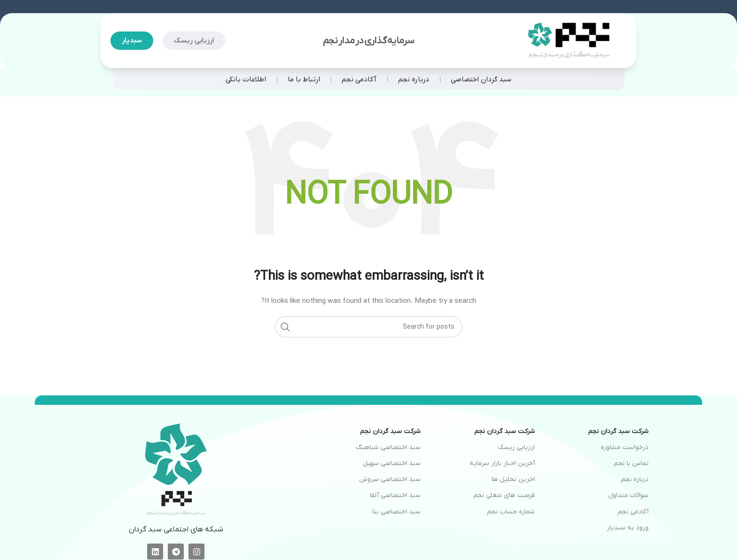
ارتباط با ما (304, 79)
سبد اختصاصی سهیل (392, 463)
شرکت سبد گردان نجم (618, 431)
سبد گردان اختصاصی (481, 79)
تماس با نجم (631, 463)
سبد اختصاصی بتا (396, 512)
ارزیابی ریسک (516, 447)
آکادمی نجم (359, 79)
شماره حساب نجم (511, 512)
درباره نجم (414, 79)
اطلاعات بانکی (246, 79)
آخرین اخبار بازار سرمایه (502, 463)
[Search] (368, 327)
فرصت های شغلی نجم (504, 495)
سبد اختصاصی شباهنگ (388, 447)
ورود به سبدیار (628, 528)
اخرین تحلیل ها (513, 479)
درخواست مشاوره (625, 447)
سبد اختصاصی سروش (390, 479)
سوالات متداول (628, 495)
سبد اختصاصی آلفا (395, 495)
